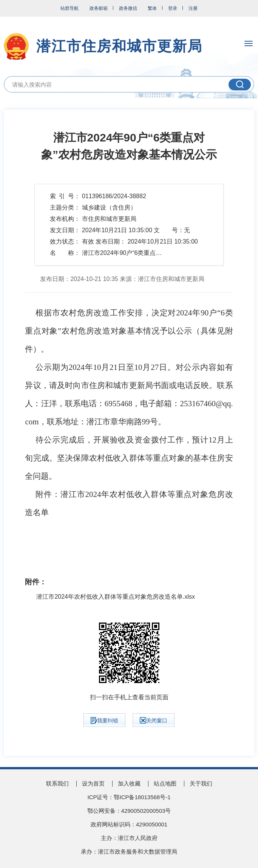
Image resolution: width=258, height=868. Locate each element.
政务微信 (128, 8)
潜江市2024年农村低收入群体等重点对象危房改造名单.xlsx (116, 597)
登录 (173, 8)
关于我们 (201, 783)
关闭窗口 (154, 720)
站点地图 (165, 783)
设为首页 (93, 783)
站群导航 (70, 8)
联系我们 (57, 783)
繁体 (152, 8)
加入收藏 (129, 783)
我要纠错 (104, 720)
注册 (193, 8)
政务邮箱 (99, 8)
